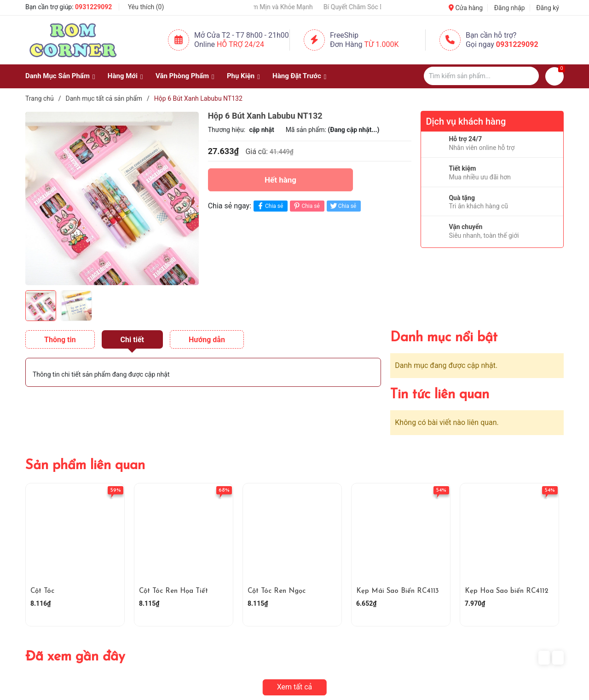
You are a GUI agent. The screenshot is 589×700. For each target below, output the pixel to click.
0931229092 (93, 7)
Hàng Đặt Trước (297, 76)
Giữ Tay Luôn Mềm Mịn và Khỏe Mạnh (272, 7)
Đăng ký (548, 8)
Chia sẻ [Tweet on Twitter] (343, 206)
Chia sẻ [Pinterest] (306, 206)
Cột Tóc (42, 591)
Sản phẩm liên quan (85, 466)
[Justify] (528, 76)
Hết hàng (280, 180)
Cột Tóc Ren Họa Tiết (173, 591)
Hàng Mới (123, 76)
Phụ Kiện (241, 76)
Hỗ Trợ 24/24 (240, 44)
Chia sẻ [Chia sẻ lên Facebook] (269, 206)
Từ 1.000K (382, 44)
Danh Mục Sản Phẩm (58, 76)
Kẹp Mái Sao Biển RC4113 (398, 591)
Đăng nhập (510, 8)
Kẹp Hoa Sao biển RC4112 (507, 591)
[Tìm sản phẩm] (481, 76)
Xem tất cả (295, 687)
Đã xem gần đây (75, 657)
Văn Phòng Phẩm (182, 76)
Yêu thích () (146, 7)
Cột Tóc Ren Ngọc (277, 591)
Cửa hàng (466, 8)
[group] (112, 198)
